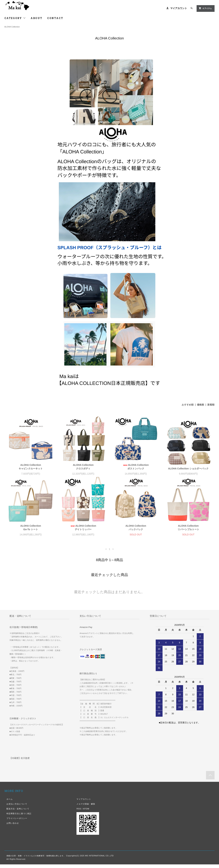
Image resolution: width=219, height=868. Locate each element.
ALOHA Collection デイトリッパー (83, 531)
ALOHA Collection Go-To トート (31, 531)
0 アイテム (205, 8)
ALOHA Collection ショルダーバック (188, 469)
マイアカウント (179, 8)
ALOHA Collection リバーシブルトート (188, 531)
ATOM (86, 812)
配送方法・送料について (18, 812)
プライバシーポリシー (17, 822)
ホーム (10, 803)
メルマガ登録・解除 (86, 808)
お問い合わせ (13, 827)
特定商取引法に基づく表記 (19, 817)
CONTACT (55, 18)
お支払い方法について (17, 808)
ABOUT (37, 18)
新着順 (211, 405)
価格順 (201, 405)
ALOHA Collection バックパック (136, 531)
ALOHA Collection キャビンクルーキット (31, 467)
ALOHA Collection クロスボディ (83, 467)
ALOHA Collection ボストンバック (136, 467)
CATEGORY (15, 18)
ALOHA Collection (12, 27)
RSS (79, 812)
